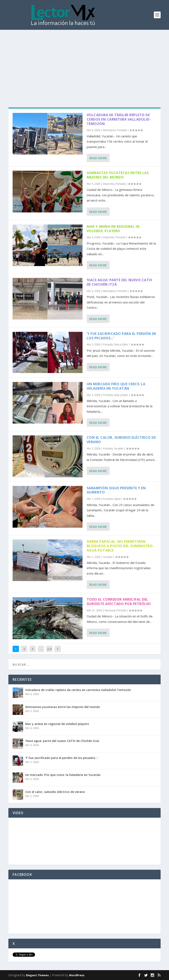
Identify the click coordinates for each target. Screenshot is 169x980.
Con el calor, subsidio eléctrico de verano (121, 440)
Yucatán (119, 448)
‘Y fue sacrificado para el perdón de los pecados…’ (121, 336)
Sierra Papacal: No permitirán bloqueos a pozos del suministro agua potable (120, 546)
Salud (117, 499)
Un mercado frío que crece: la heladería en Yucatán (116, 386)
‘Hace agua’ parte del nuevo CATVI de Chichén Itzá (120, 282)
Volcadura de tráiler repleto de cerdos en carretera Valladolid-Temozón (119, 119)
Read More (98, 158)
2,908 (49, 652)
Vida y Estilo (121, 344)
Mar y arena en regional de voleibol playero (113, 229)
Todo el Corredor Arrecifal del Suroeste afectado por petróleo (119, 602)
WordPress (77, 975)
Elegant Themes (37, 975)
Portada (122, 130)
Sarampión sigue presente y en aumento (116, 490)
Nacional (110, 610)
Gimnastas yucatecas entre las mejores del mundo (118, 175)
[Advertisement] (84, 61)
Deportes (109, 184)
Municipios (109, 130)
